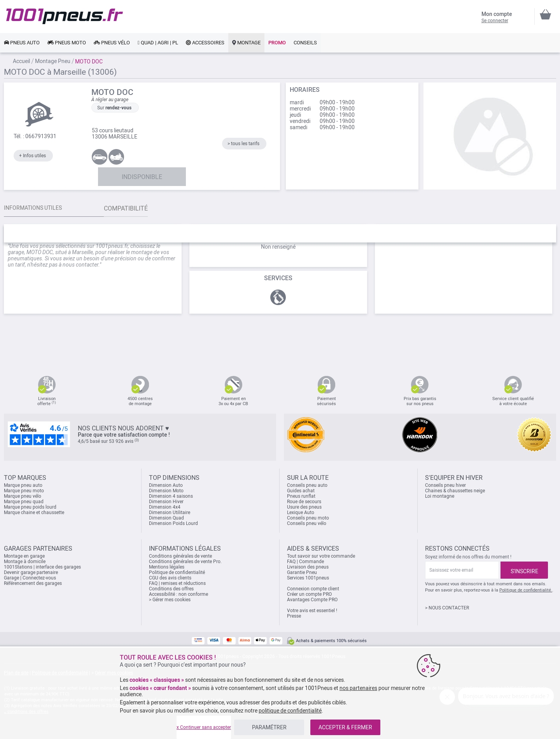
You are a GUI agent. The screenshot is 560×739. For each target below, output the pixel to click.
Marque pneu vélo (23, 496)
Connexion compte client (313, 589)
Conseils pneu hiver (445, 485)
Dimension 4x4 (165, 507)
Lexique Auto (301, 513)
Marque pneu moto (24, 491)
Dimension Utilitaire (170, 513)
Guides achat (301, 491)
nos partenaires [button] (358, 688)
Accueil (21, 61)
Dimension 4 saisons (171, 496)
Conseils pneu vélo (307, 523)
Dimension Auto (166, 485)
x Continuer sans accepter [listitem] (204, 727)
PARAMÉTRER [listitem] (269, 727)
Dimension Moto (166, 491)
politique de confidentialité (290, 711)
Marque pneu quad (24, 502)
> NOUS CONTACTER (447, 608)
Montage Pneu (53, 61)
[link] (22, 43)
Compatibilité (141, 208)
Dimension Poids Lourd (173, 523)
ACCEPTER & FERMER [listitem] (345, 727)
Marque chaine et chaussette (34, 513)
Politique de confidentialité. (526, 590)
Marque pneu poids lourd (30, 507)
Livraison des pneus (308, 567)
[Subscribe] (524, 570)
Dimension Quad (166, 518)
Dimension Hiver (166, 502)
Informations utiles (37, 208)
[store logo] (65, 16)
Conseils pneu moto (308, 518)
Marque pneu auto (23, 485)
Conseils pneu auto (307, 485)
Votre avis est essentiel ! (312, 611)
